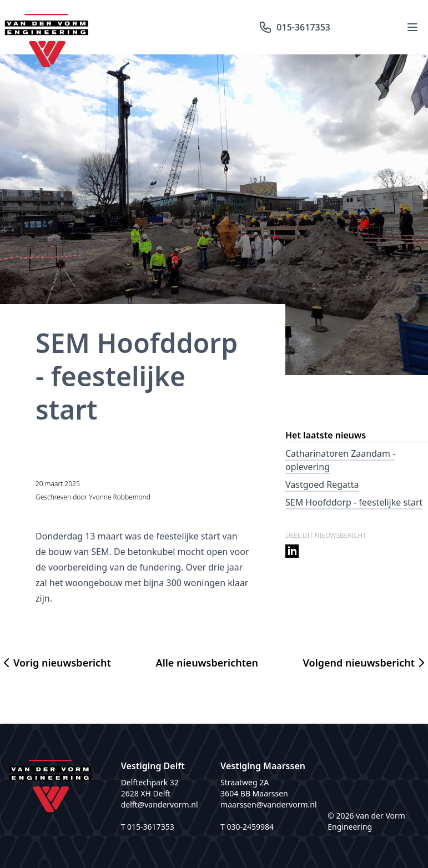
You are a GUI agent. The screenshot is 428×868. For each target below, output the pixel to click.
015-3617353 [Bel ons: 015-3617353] (294, 27)
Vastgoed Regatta (322, 485)
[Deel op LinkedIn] (292, 549)
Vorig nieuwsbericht (56, 663)
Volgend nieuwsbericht (366, 663)
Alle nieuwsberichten (207, 663)
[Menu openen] (412, 27)
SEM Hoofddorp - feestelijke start (354, 502)
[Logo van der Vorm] (47, 27)
